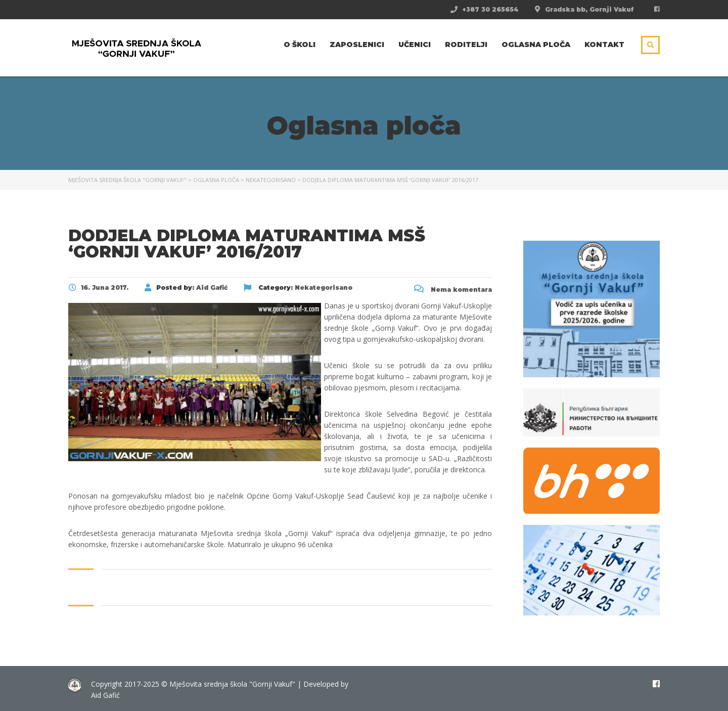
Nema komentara (453, 290)
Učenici (415, 45)
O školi (300, 45)
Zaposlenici (357, 45)
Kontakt (604, 45)
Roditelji (466, 45)
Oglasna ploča (536, 45)
